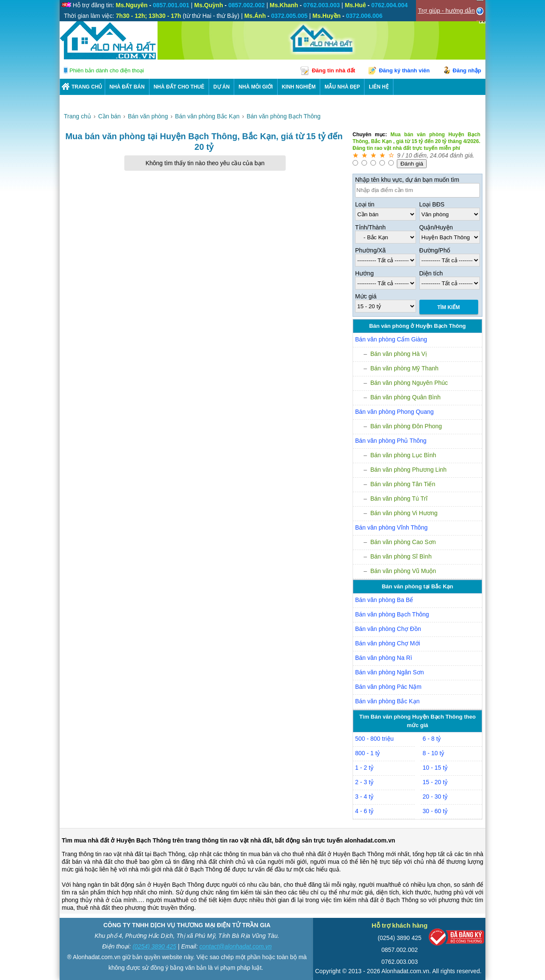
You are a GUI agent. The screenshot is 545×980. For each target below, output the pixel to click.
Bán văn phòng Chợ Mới (388, 643)
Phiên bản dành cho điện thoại (107, 70)
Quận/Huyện (436, 227)
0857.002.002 (400, 950)
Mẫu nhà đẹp (342, 87)
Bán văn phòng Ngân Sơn (390, 672)
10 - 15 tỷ (435, 768)
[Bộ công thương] (456, 939)
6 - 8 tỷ (432, 739)
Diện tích (431, 273)
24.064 (439, 155)
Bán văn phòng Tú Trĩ (399, 499)
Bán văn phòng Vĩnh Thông (391, 527)
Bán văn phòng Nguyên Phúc (409, 383)
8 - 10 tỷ (434, 753)
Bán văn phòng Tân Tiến (403, 484)
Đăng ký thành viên (404, 70)
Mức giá (366, 296)
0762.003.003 (400, 962)
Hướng (364, 273)
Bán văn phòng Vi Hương (404, 513)
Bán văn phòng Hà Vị (399, 354)
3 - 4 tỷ (364, 797)
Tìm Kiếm (449, 307)
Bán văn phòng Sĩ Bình (401, 556)
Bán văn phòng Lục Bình (403, 455)
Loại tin (365, 204)
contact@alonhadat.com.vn (235, 946)
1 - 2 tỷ (364, 768)
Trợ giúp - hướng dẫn (446, 11)
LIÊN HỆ (379, 87)
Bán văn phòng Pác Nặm (388, 687)
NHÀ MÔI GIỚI (255, 87)
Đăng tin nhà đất (333, 70)
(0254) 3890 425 (154, 946)
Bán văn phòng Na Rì (384, 658)
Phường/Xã (370, 250)
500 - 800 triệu (374, 739)
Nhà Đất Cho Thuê (179, 87)
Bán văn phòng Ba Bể (384, 600)
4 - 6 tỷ (364, 811)
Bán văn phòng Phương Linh (409, 470)
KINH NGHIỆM (299, 87)
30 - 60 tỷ (435, 811)
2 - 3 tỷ (364, 782)
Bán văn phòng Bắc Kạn (387, 701)
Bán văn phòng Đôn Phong (406, 426)
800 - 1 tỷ (367, 753)
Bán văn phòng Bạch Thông (392, 614)
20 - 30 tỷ (435, 797)
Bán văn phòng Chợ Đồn (388, 629)
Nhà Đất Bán (127, 87)
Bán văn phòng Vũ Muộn (403, 571)
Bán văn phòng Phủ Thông (391, 441)
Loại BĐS (432, 204)
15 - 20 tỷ (435, 782)
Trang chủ (87, 87)
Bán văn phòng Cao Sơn (403, 542)
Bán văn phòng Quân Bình (406, 397)
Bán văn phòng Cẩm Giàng (391, 339)
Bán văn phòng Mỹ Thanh (404, 368)
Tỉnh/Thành (370, 227)
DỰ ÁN (221, 87)
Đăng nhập (467, 70)
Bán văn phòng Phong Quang (394, 412)
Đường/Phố (435, 250)
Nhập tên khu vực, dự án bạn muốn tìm (407, 180)
